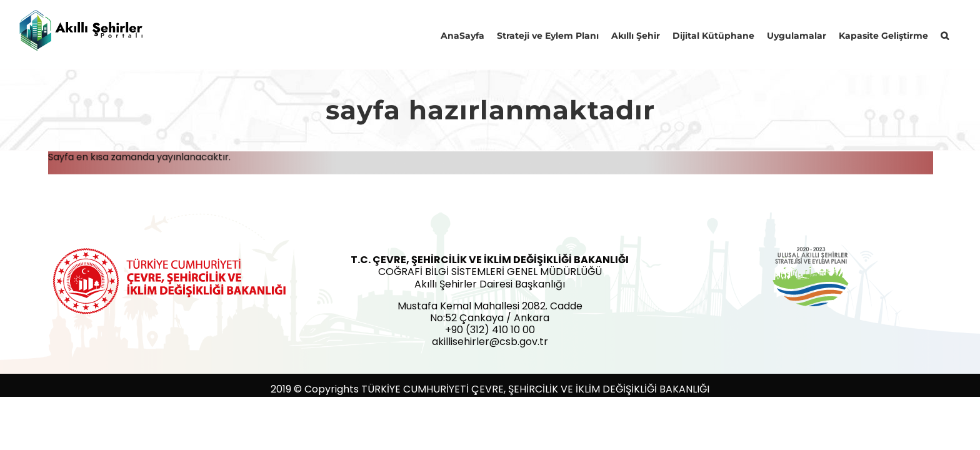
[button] (957, 34)
